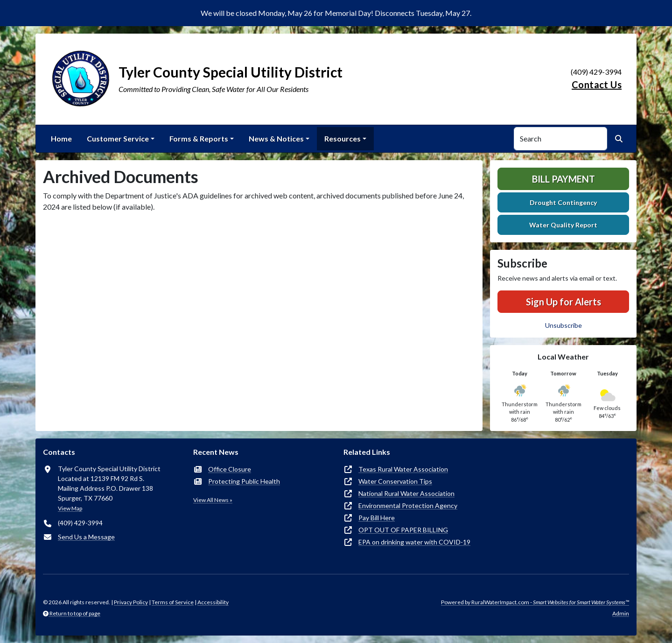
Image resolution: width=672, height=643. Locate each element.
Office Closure (230, 469)
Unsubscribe (563, 325)
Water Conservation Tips (395, 481)
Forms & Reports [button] (199, 138)
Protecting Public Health (244, 481)
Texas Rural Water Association (403, 469)
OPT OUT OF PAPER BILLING (403, 530)
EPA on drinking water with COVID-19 (414, 542)
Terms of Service (173, 602)
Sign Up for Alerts (563, 302)
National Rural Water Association (406, 493)
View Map (70, 508)
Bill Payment (563, 179)
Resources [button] (343, 138)
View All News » (213, 500)
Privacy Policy (131, 602)
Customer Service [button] (118, 138)
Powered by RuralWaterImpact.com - (535, 602)
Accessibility (213, 602)
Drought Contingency (563, 202)
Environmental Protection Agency (408, 505)
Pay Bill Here (377, 518)
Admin (621, 613)
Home (61, 138)
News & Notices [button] (276, 138)
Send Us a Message (86, 537)
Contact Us (597, 85)
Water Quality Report (563, 225)
